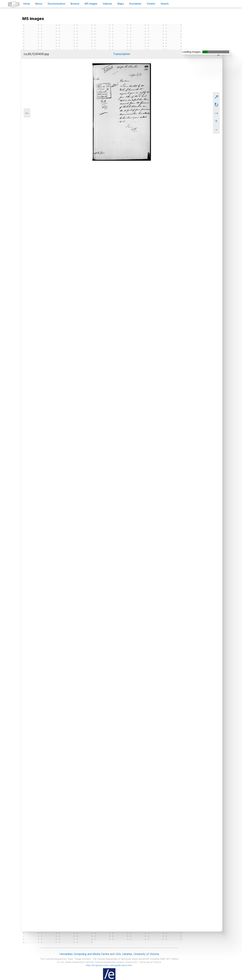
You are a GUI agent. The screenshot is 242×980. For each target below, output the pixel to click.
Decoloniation (56, 4)
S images (91, 4)
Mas (121, 4)
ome (27, 4)
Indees (107, 4)
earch (165, 4)
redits (151, 4)
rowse (75, 4)
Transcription (122, 54)
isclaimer (135, 4)
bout (39, 4)
